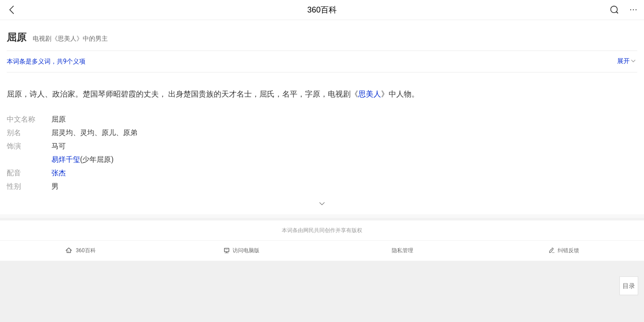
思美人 (370, 94)
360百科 (322, 10)
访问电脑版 (242, 250)
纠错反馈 (564, 250)
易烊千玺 (66, 159)
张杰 (59, 173)
